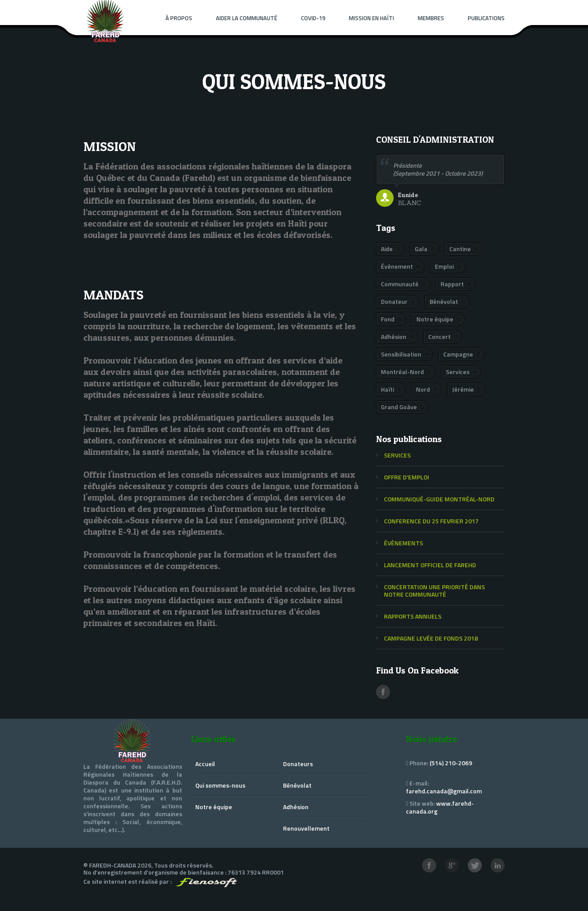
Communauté (400, 284)
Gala (421, 249)
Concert (439, 337)
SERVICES (397, 455)
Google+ (452, 865)
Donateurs (298, 764)
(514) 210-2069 (451, 763)
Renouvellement (306, 828)
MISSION (109, 146)
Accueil (205, 764)
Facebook (383, 692)
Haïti (387, 389)
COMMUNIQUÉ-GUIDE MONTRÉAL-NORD (439, 499)
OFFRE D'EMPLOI (407, 477)
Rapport (452, 284)
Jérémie (463, 389)
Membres (431, 18)
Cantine (460, 249)
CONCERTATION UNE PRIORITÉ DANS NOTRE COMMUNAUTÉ (434, 591)
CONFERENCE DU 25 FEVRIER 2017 (431, 521)
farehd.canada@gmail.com (444, 791)
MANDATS (113, 295)
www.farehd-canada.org (440, 807)
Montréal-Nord (402, 372)
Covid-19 (313, 18)
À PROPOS (179, 18)
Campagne (458, 354)
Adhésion (394, 337)
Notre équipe (435, 319)
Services (458, 372)
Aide (387, 249)
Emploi (444, 266)
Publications (486, 18)
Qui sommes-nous (220, 785)
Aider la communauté (247, 18)
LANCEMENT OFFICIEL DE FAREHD (430, 565)
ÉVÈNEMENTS (403, 543)
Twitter (475, 865)
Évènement (397, 266)
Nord (423, 389)
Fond (388, 319)
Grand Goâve (399, 407)
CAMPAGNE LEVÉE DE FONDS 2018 (431, 638)
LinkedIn (498, 865)
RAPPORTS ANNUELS (413, 616)
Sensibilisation (401, 354)
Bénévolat (444, 301)
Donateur (394, 301)
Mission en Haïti (371, 18)
